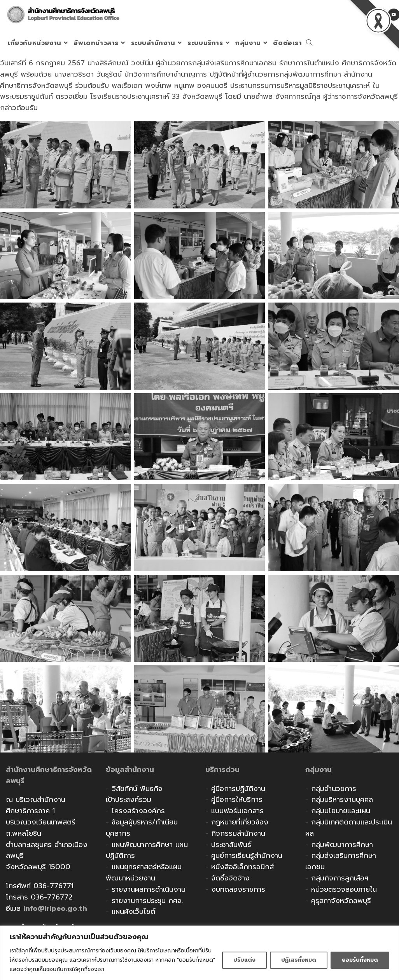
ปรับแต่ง (244, 960)
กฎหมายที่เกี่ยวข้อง (240, 822)
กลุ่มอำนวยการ (334, 789)
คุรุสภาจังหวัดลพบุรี (341, 901)
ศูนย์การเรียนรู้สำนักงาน (247, 856)
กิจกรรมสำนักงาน (238, 833)
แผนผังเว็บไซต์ (133, 912)
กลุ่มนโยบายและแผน (341, 811)
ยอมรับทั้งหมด (360, 960)
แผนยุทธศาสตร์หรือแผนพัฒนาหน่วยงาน (144, 872)
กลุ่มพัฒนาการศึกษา (342, 845)
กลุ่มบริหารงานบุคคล (342, 800)
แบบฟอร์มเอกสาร (237, 811)
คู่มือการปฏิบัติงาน (238, 789)
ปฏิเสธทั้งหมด (299, 960)
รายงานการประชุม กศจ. (147, 901)
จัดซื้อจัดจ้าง (230, 878)
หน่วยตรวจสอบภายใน (344, 889)
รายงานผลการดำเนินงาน (149, 889)
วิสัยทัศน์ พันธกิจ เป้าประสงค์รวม (134, 794)
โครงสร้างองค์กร (138, 811)
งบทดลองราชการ (238, 889)
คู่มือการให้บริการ (237, 800)
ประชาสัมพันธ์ (231, 845)
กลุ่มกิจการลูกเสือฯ (340, 878)
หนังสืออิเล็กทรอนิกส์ (242, 867)
